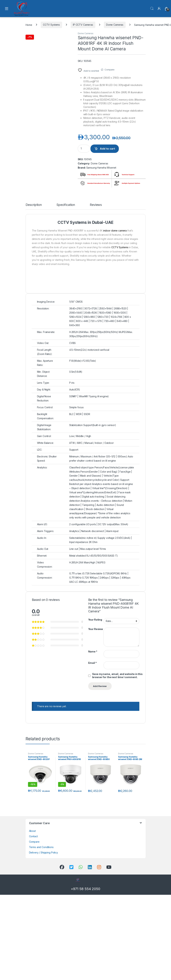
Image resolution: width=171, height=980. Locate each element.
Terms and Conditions (41, 953)
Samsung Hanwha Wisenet (101, 168)
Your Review (96, 735)
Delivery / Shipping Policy (43, 958)
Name (93, 757)
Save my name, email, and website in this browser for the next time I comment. (117, 782)
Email (92, 769)
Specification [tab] (66, 311)
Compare (110, 70)
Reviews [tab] (96, 311)
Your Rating (95, 725)
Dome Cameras (115, 25)
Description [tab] (34, 311)
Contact (33, 942)
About (32, 937)
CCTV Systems (51, 25)
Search (152, 9)
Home (29, 25)
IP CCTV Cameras (83, 25)
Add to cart (107, 149)
